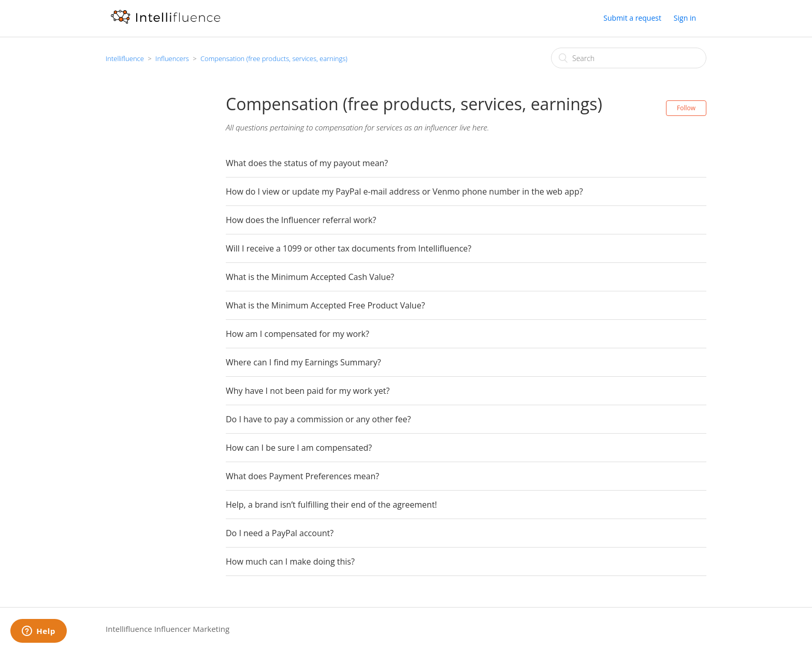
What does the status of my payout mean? (307, 163)
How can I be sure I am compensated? (299, 448)
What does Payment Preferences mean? (302, 476)
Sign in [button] (685, 18)
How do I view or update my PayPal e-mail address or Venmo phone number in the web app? (404, 191)
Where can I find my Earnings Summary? (303, 362)
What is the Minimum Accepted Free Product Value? (325, 305)
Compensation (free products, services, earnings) (274, 58)
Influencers (172, 58)
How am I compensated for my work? (298, 334)
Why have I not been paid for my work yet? (308, 391)
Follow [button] (686, 108)
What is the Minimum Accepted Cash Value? (310, 277)
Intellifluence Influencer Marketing (168, 629)
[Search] (629, 58)
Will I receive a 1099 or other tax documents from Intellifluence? (349, 248)
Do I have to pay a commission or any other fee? (318, 419)
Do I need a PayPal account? (280, 533)
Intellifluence (125, 58)
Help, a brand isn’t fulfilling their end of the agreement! (331, 505)
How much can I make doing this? (290, 562)
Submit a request (632, 18)
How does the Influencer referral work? (301, 220)
